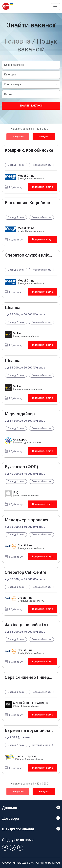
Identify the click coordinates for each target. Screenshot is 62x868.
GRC (31, 863)
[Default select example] (31, 75)
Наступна (44, 137)
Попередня (18, 137)
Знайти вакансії (31, 106)
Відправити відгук (42, 187)
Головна (18, 41)
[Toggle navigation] (55, 7)
